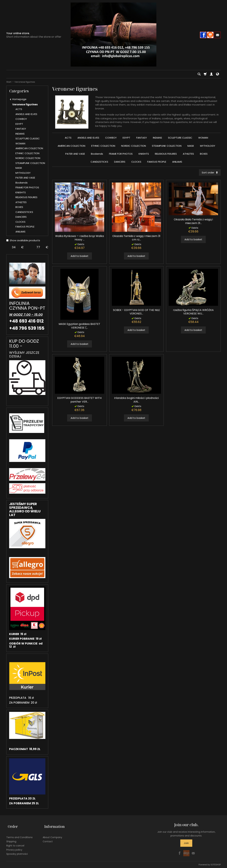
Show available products (23, 240)
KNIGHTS (144, 154)
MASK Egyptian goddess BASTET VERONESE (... (79, 327)
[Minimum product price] (14, 247)
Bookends (97, 154)
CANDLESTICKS (99, 162)
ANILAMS (177, 162)
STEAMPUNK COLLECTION (167, 146)
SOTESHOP (216, 865)
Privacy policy (14, 846)
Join (186, 843)
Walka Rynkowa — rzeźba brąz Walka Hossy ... (80, 239)
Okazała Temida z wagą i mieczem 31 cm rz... (136, 239)
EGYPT (126, 138)
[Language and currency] (218, 74)
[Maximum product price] (38, 247)
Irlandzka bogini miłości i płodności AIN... (136, 401)
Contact (48, 838)
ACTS (68, 138)
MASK (191, 146)
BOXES (204, 154)
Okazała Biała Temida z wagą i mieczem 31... (193, 222)
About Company (52, 834)
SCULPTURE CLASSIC (180, 138)
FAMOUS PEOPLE (157, 162)
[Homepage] (113, 35)
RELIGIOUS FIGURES (166, 154)
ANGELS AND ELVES (88, 138)
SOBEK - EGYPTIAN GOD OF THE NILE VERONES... (136, 313)
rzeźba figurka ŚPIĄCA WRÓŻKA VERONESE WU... (193, 313)
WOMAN (203, 138)
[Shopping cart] (205, 74)
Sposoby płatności (17, 850)
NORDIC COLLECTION (134, 146)
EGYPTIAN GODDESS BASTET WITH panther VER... (79, 401)
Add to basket (80, 257)
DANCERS (120, 162)
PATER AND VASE (75, 154)
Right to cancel (15, 842)
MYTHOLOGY (208, 146)
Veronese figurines (25, 104)
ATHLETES (188, 154)
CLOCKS (136, 162)
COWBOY (111, 138)
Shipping (11, 838)
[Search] (199, 74)
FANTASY (142, 138)
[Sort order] (209, 173)
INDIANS (157, 138)
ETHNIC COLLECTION (103, 146)
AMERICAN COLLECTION (71, 146)
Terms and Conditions (19, 834)
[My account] (211, 74)
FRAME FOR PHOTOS (121, 154)
